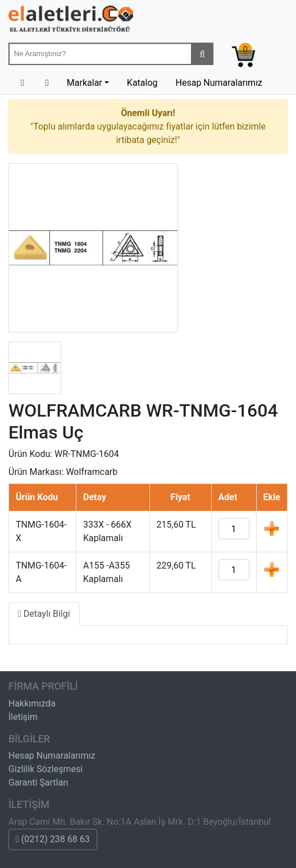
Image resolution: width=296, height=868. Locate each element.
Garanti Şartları (38, 782)
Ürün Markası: (36, 472)
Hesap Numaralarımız (219, 83)
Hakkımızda (32, 703)
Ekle (271, 528)
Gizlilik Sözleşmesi (45, 769)
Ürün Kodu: (30, 454)
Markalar (85, 83)
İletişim (23, 717)
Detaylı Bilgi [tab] (44, 614)
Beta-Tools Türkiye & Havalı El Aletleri (71, 21)
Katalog (142, 83)
